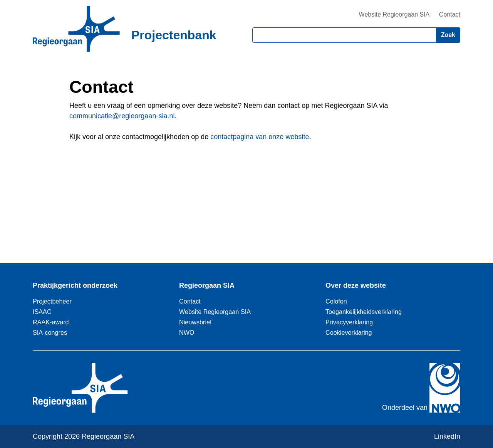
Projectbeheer (52, 301)
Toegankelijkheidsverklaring (364, 312)
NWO (187, 332)
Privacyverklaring (349, 322)
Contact (450, 14)
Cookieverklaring (349, 332)
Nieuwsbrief (195, 322)
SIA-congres (50, 332)
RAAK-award (51, 322)
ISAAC (42, 312)
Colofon (336, 301)
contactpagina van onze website (260, 137)
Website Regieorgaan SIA (394, 14)
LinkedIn (447, 436)
